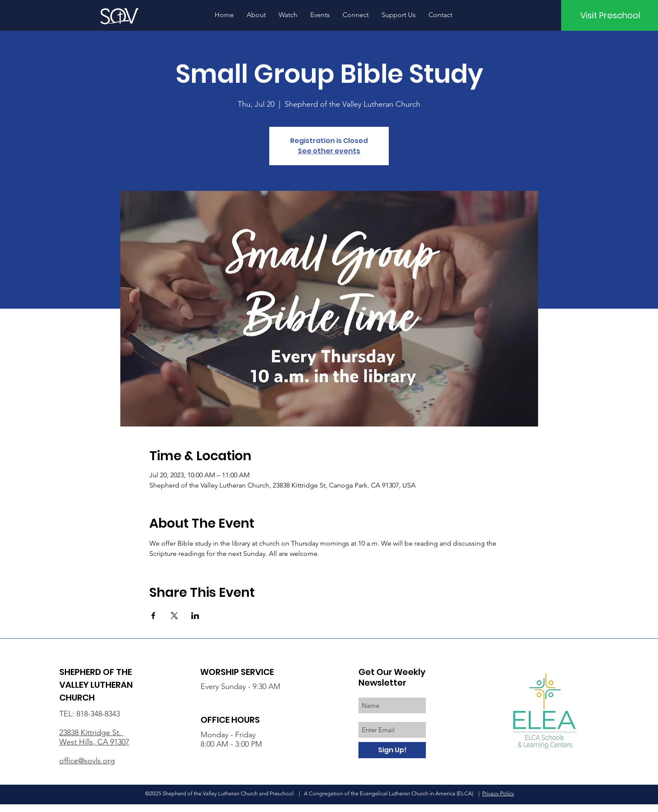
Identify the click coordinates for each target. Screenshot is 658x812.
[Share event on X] (174, 616)
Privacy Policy (498, 793)
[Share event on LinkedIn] (195, 616)
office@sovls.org (87, 761)
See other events (329, 151)
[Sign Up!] (392, 750)
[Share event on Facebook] (153, 616)
